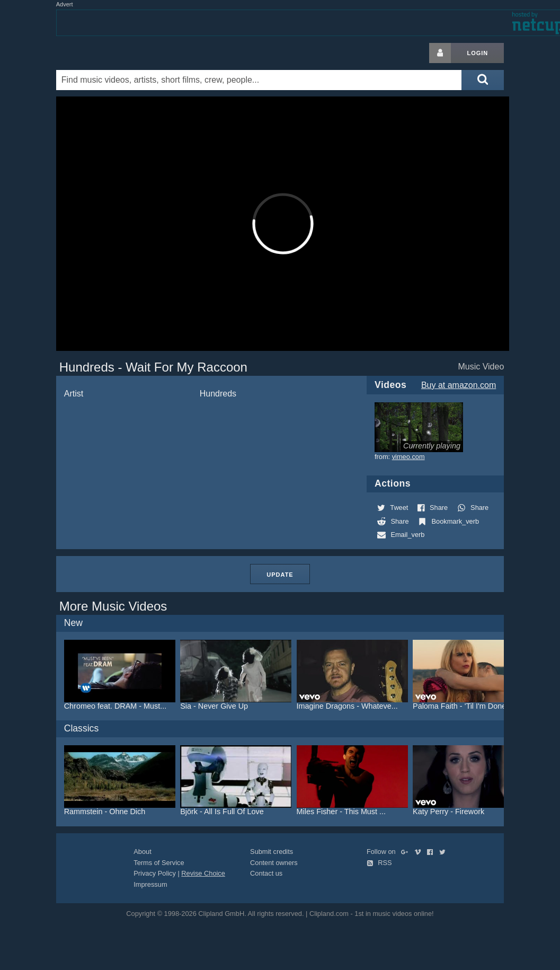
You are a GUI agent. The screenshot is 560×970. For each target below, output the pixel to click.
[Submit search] (483, 80)
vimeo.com (408, 457)
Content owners (274, 863)
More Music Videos (113, 606)
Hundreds (218, 394)
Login (477, 53)
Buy (459, 385)
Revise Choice (203, 873)
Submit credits (272, 852)
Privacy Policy (155, 873)
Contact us (266, 873)
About (142, 852)
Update (280, 575)
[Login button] (440, 53)
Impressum (150, 884)
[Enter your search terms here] (259, 80)
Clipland (112, 53)
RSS (379, 863)
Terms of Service (159, 863)
